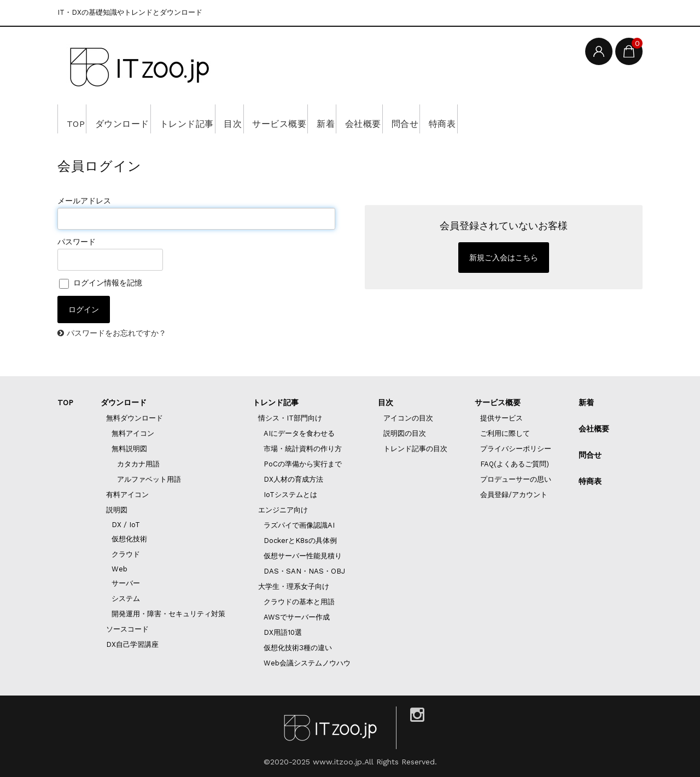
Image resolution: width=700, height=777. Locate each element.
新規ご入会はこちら (504, 258)
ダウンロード (141, 119)
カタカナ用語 (138, 464)
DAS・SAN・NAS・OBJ (304, 571)
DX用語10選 (283, 632)
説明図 (117, 510)
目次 (284, 119)
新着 (408, 119)
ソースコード (127, 629)
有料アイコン (127, 495)
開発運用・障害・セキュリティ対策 (168, 614)
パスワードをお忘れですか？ (116, 333)
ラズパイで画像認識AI (299, 525)
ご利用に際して (505, 433)
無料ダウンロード (135, 418)
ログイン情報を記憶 (101, 283)
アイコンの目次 (408, 418)
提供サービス (501, 418)
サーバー (126, 583)
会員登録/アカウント (514, 495)
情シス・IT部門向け (290, 418)
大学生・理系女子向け (294, 586)
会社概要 (461, 119)
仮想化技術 (129, 539)
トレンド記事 (222, 119)
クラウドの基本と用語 (299, 602)
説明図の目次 (405, 433)
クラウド (126, 554)
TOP (79, 119)
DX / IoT (126, 525)
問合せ (518, 119)
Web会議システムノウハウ (307, 663)
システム (126, 598)
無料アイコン (133, 433)
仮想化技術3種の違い (298, 648)
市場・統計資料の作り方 (303, 449)
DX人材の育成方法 (293, 479)
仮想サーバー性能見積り (303, 556)
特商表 (571, 119)
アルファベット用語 (149, 479)
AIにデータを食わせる (299, 433)
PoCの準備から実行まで (303, 464)
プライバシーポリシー (516, 449)
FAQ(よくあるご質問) (515, 464)
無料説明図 (129, 449)
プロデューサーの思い (516, 479)
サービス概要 (346, 119)
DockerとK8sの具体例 (300, 541)
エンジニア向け (283, 510)
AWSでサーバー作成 (297, 617)
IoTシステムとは (290, 495)
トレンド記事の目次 (415, 449)
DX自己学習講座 (132, 644)
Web (119, 569)
